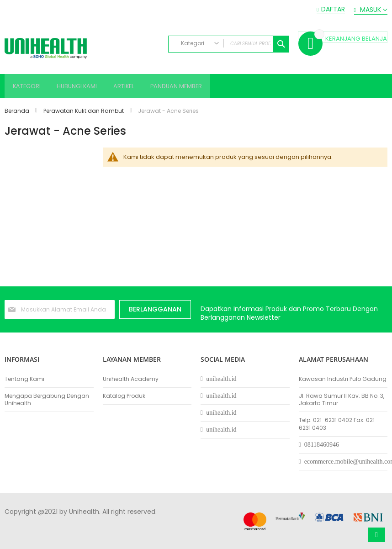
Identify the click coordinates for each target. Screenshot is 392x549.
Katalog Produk (124, 396)
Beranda (18, 112)
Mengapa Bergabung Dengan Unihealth (47, 400)
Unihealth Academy (131, 379)
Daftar (333, 9)
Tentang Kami (24, 379)
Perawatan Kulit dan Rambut (84, 112)
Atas (376, 535)
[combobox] (229, 44)
